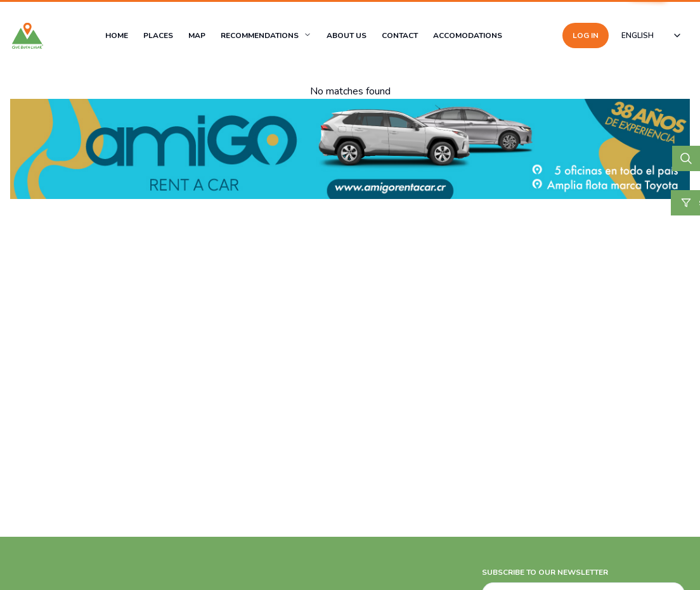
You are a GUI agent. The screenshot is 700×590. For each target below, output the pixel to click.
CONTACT (400, 35)
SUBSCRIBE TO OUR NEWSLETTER (545, 572)
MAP (197, 35)
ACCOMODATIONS (468, 35)
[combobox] (652, 35)
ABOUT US (347, 35)
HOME (117, 35)
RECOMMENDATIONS (260, 35)
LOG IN (586, 35)
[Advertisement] (350, 495)
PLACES (158, 35)
